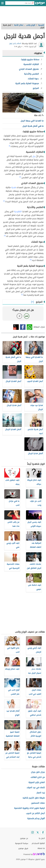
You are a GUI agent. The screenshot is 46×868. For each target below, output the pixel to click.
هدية (14, 187)
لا (19, 316)
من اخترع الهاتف (38, 777)
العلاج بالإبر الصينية (37, 782)
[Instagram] (33, 832)
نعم (27, 316)
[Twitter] (38, 832)
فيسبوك (23, 327)
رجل (34, 156)
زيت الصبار (41, 793)
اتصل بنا (42, 838)
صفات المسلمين (38, 803)
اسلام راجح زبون (15, 43)
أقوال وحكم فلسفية (36, 818)
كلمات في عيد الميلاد (36, 788)
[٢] (20, 177)
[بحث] (33, 3)
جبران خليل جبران (38, 772)
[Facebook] (43, 832)
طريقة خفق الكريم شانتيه (34, 798)
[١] (10, 146)
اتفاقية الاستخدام (38, 843)
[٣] (5, 236)
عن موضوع (24, 838)
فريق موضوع (23, 848)
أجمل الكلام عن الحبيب (35, 813)
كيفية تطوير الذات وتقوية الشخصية (29, 808)
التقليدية (18, 212)
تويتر (16, 327)
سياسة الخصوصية (22, 843)
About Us (41, 848)
